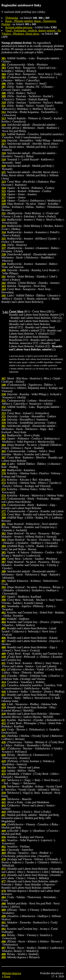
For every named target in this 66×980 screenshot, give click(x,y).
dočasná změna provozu (19, 27)
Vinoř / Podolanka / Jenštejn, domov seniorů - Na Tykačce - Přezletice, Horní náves (31, 32)
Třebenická (12, 18)
